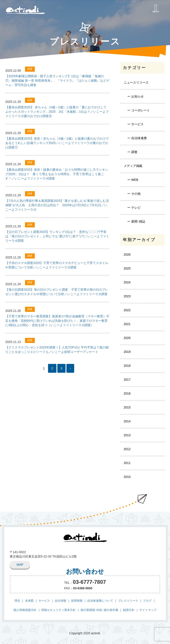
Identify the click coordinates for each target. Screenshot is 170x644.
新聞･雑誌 (138, 221)
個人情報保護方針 (25, 610)
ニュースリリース (136, 82)
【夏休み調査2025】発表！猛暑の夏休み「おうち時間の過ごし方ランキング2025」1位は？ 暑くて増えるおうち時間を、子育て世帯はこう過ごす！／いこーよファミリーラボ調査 (57, 174)
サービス (137, 124)
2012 (127, 449)
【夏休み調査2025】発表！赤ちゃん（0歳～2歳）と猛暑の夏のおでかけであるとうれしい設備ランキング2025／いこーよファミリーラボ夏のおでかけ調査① (57, 143)
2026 (127, 255)
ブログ (147, 600)
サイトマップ (148, 610)
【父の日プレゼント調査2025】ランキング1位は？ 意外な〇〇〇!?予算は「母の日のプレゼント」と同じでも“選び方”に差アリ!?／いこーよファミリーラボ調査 (57, 236)
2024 (127, 282)
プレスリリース (128, 600)
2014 (127, 421)
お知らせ (137, 96)
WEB (135, 180)
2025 (127, 268)
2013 (127, 435)
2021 (127, 324)
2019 (127, 352)
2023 (127, 296)
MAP (20, 565)
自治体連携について (100, 600)
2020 (127, 338)
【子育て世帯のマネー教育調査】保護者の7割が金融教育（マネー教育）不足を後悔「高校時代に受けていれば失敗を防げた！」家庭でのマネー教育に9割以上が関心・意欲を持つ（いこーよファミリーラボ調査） (57, 321)
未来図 (29, 600)
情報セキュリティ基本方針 (58, 610)
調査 (134, 152)
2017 (127, 380)
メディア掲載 (133, 166)
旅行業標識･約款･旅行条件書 (99, 610)
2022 (127, 310)
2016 (127, 393)
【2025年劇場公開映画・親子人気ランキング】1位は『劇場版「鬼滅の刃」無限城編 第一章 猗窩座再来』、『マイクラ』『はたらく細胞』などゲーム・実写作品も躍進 (57, 80)
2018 (127, 366)
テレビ (136, 208)
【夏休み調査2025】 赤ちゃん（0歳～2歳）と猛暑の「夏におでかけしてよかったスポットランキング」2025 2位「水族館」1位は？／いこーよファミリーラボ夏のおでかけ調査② (57, 112)
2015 (127, 407)
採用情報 (77, 600)
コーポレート (141, 110)
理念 (17, 600)
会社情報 (60, 600)
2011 (127, 463)
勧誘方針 (129, 610)
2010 (127, 477)
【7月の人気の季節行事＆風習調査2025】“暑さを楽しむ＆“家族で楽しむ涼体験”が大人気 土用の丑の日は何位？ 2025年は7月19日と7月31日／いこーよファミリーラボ (57, 205)
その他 (136, 194)
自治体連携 (139, 138)
